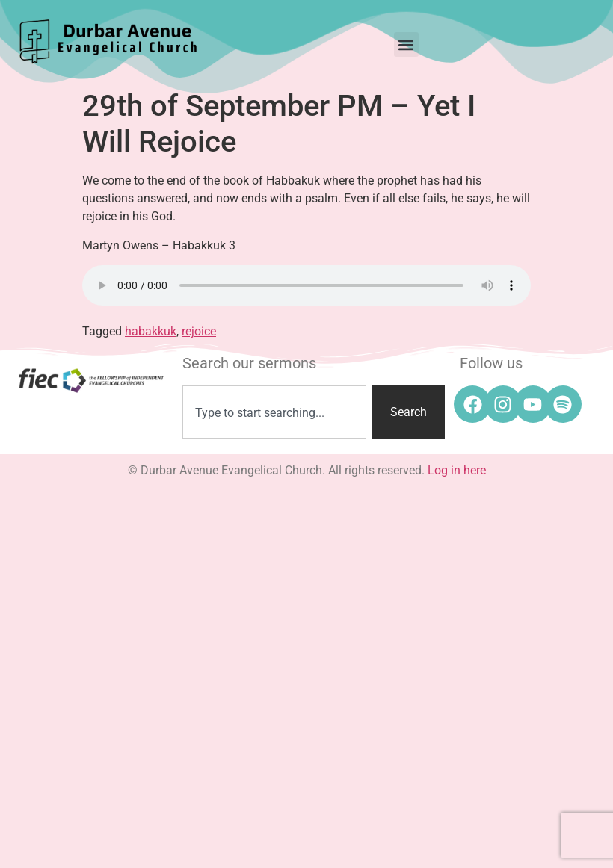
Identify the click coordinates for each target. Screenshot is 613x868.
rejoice (199, 331)
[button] (406, 44)
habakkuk (151, 331)
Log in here (457, 470)
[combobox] (274, 412)
